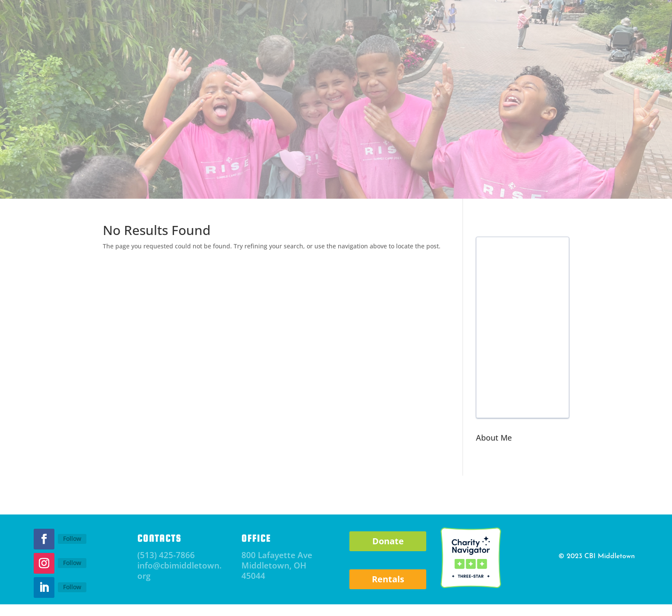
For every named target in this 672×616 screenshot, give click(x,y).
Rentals (388, 579)
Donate (388, 541)
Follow (72, 538)
